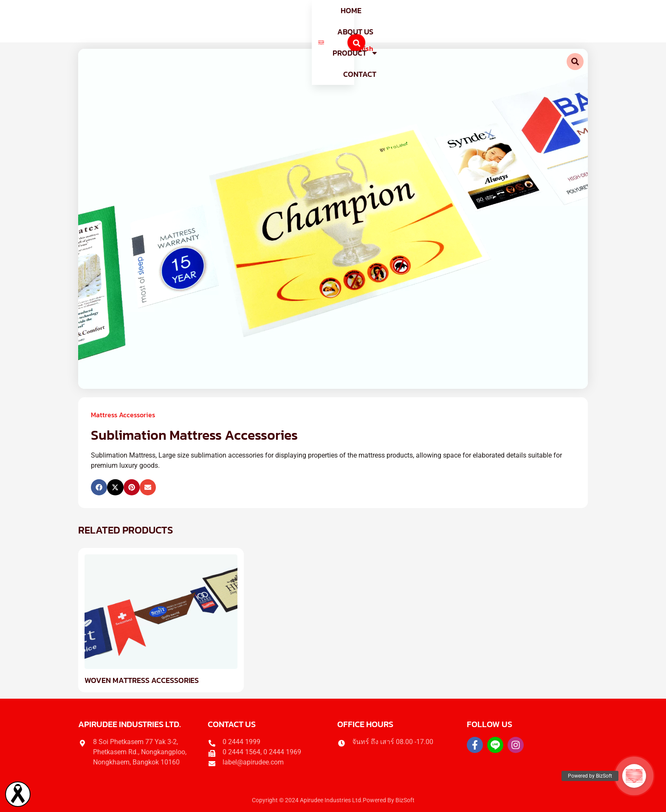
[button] (99, 487)
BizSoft (405, 800)
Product (353, 21)
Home (250, 21)
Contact (410, 21)
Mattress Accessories (123, 415)
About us (295, 21)
